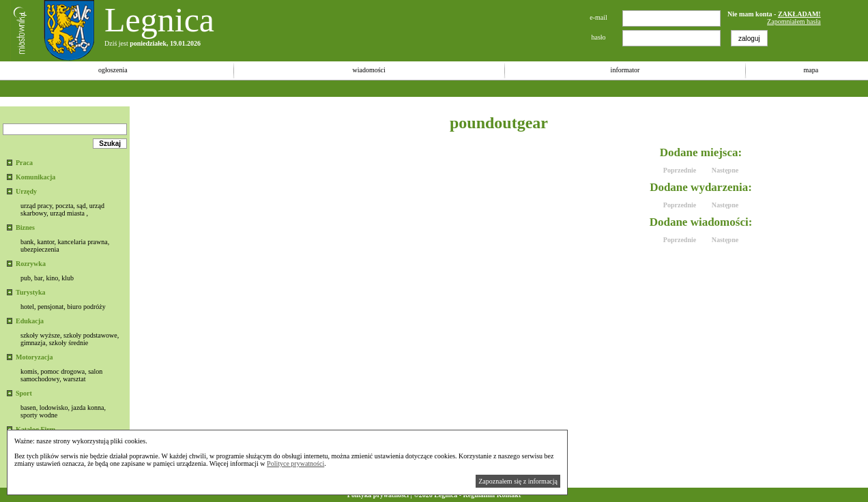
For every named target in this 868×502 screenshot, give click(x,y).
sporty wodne (39, 415)
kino (52, 278)
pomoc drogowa (62, 371)
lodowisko (54, 408)
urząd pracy (36, 206)
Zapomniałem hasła (794, 21)
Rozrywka (31, 264)
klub (68, 278)
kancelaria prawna (83, 242)
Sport (24, 393)
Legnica (159, 20)
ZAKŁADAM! (799, 14)
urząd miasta (67, 213)
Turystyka (31, 292)
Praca (24, 163)
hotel (27, 307)
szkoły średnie (69, 343)
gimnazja (33, 343)
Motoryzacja (34, 357)
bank (27, 242)
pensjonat (50, 307)
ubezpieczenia (40, 249)
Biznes (25, 227)
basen (28, 408)
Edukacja (30, 321)
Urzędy (26, 191)
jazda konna (87, 408)
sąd (81, 206)
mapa (811, 70)
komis (29, 371)
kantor (45, 242)
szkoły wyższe (40, 335)
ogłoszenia (113, 70)
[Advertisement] (248, 88)
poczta (64, 206)
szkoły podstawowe (90, 335)
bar (38, 278)
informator (625, 70)
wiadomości (368, 70)
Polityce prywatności (295, 463)
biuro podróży (86, 307)
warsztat (74, 379)
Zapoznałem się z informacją (518, 481)
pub (26, 278)
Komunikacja (35, 177)
